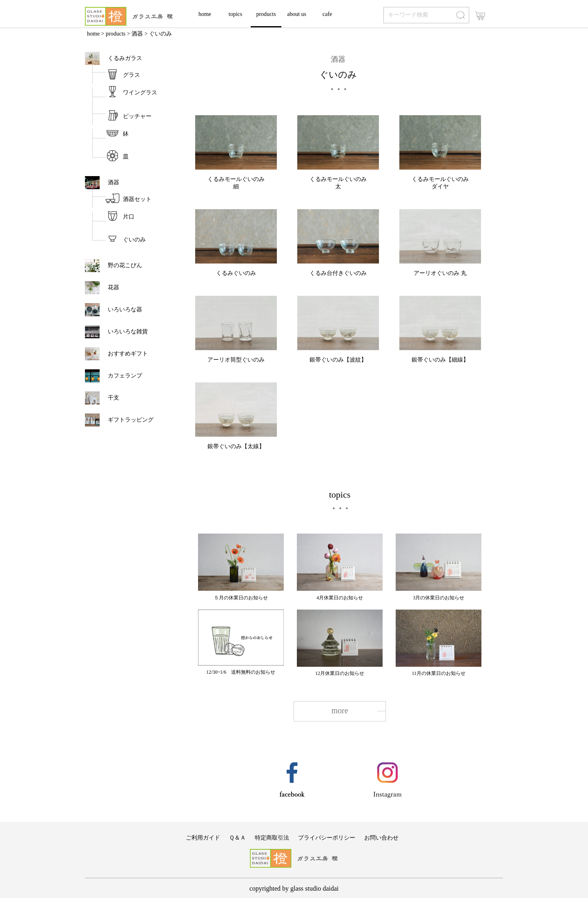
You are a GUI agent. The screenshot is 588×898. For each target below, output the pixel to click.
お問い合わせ (381, 838)
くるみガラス (125, 58)
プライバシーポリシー (327, 838)
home (205, 14)
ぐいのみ (134, 240)
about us (297, 14)
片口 (129, 217)
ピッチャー (137, 116)
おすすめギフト (128, 354)
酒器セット (137, 199)
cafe (327, 14)
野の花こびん (125, 265)
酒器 (137, 34)
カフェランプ (125, 376)
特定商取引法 (272, 838)
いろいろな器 (125, 309)
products (266, 14)
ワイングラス (140, 93)
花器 (114, 287)
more (340, 710)
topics (235, 14)
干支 (116, 398)
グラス (131, 75)
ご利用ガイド (203, 838)
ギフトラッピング (131, 420)
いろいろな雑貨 (128, 332)
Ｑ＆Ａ (237, 838)
